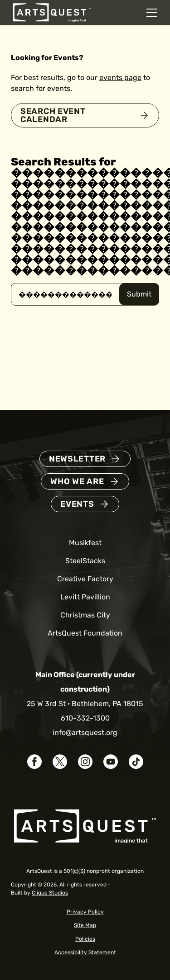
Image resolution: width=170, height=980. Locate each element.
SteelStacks (85, 561)
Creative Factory (85, 579)
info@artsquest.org (85, 733)
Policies (85, 939)
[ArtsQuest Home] (52, 12)
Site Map (85, 925)
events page (120, 78)
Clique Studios (50, 893)
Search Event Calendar (53, 115)
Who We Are (77, 481)
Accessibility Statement (85, 952)
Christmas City (85, 615)
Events (77, 504)
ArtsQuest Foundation (85, 633)
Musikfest (85, 543)
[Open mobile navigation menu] (152, 13)
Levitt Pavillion (85, 597)
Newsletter (77, 459)
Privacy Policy (85, 912)
